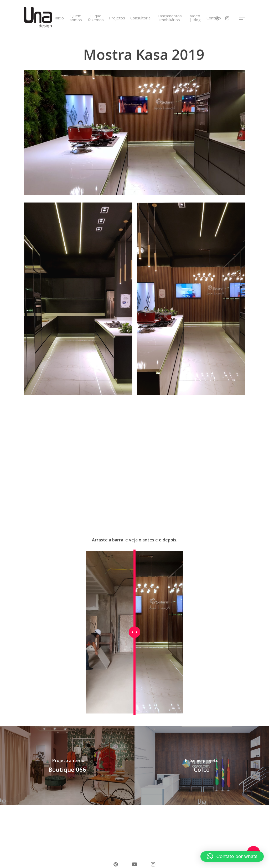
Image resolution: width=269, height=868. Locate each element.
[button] (242, 18)
